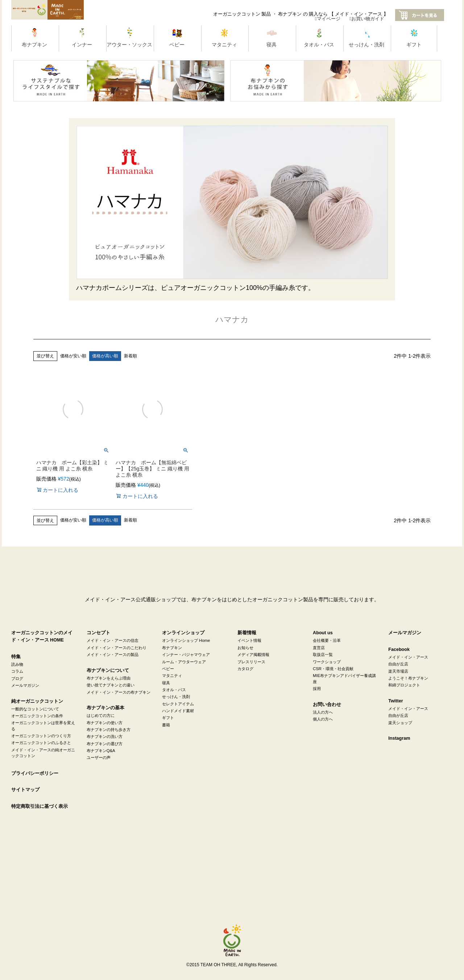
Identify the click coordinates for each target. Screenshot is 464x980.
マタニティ (172, 676)
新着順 (130, 356)
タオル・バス (174, 690)
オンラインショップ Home (186, 640)
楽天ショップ (400, 723)
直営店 (319, 648)
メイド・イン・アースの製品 (113, 655)
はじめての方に (101, 715)
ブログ (17, 678)
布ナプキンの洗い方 (105, 736)
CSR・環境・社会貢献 (333, 669)
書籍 (166, 725)
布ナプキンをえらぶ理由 (109, 678)
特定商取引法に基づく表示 (40, 806)
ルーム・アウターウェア (184, 662)
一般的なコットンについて (35, 709)
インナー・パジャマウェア (186, 655)
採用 (317, 689)
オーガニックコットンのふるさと (41, 743)
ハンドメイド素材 (178, 711)
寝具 (166, 683)
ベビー (168, 669)
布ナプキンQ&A (101, 751)
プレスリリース (251, 662)
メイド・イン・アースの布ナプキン (119, 692)
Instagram (399, 738)
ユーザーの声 (99, 757)
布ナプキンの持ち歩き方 (109, 730)
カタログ (245, 669)
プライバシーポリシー (35, 773)
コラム (17, 671)
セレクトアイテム (178, 704)
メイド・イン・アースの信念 (113, 640)
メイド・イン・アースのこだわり (117, 648)
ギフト (168, 718)
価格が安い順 (73, 356)
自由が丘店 (398, 664)
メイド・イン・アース (408, 657)
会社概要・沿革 (327, 640)
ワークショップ (327, 662)
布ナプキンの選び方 (105, 744)
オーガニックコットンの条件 (37, 716)
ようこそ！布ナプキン (408, 678)
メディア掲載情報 (253, 655)
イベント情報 (249, 640)
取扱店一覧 (323, 655)
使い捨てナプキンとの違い (111, 685)
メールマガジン (25, 685)
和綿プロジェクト (404, 685)
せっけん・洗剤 (176, 697)
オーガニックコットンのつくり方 (41, 736)
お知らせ (245, 648)
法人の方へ (323, 712)
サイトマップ (25, 790)
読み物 (17, 664)
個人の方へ (323, 719)
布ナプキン (172, 648)
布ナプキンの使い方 (105, 723)
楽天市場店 (398, 671)
